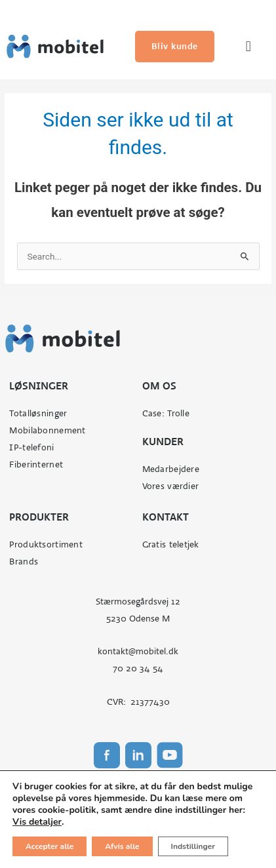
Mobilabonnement (47, 430)
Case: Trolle (166, 413)
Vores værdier (171, 486)
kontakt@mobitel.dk (138, 651)
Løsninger (39, 386)
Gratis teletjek (171, 544)
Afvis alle (122, 846)
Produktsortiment (46, 544)
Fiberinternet (36, 464)
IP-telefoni (31, 447)
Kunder (163, 442)
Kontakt (166, 517)
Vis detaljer (37, 822)
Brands (24, 562)
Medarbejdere (171, 469)
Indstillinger (193, 846)
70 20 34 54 (138, 668)
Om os (159, 386)
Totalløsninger (38, 413)
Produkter (39, 517)
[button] (248, 47)
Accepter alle (49, 846)
